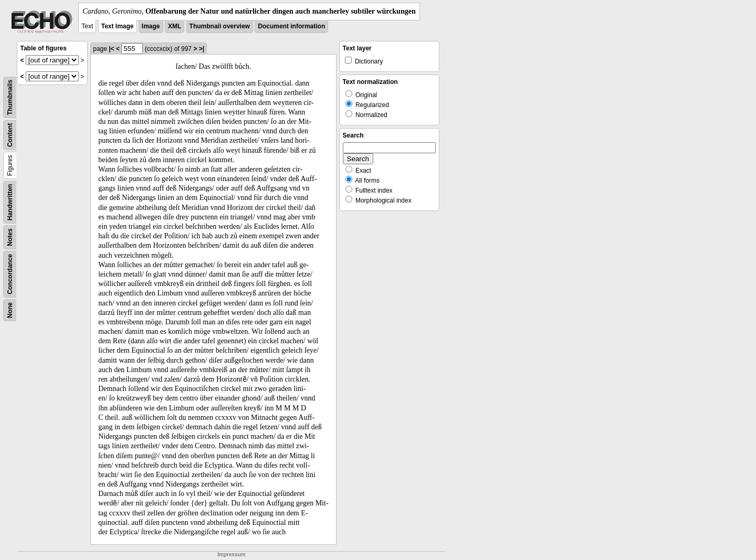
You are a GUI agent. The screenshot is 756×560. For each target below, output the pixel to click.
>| (202, 49)
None (10, 310)
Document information (291, 26)
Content (10, 135)
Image (151, 26)
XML (175, 26)
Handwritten (10, 202)
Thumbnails (10, 97)
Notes (10, 237)
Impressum (231, 554)
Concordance (10, 274)
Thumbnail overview (220, 26)
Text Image (118, 26)
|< (111, 49)
